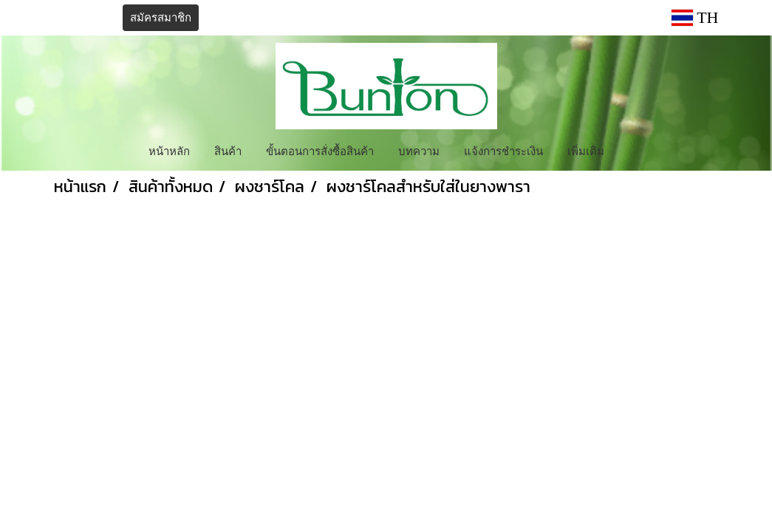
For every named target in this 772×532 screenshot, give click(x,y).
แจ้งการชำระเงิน (503, 150)
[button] (629, 150)
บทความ (419, 150)
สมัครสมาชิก (161, 18)
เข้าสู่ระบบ (83, 18)
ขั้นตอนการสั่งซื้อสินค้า (320, 150)
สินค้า (228, 150)
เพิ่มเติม (586, 150)
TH (695, 17)
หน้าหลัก (169, 150)
